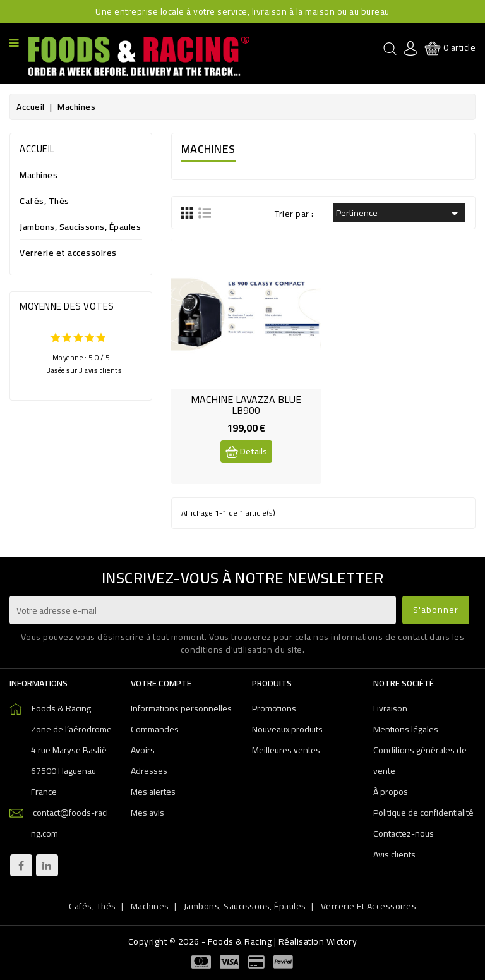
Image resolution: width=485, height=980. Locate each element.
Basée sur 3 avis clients (84, 370)
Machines (39, 176)
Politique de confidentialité (423, 813)
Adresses (149, 771)
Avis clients (394, 854)
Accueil (37, 149)
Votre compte (161, 683)
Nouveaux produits (287, 729)
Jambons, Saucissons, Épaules (80, 228)
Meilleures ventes (286, 750)
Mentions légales (406, 729)
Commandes (155, 729)
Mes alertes (153, 792)
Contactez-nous (404, 833)
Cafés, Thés (45, 202)
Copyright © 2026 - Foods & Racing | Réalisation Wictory (243, 941)
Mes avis (147, 813)
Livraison (390, 708)
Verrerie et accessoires (68, 254)
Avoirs (143, 750)
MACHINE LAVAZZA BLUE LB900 (246, 405)
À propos (391, 792)
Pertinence (399, 213)
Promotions (274, 708)
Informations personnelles (181, 708)
